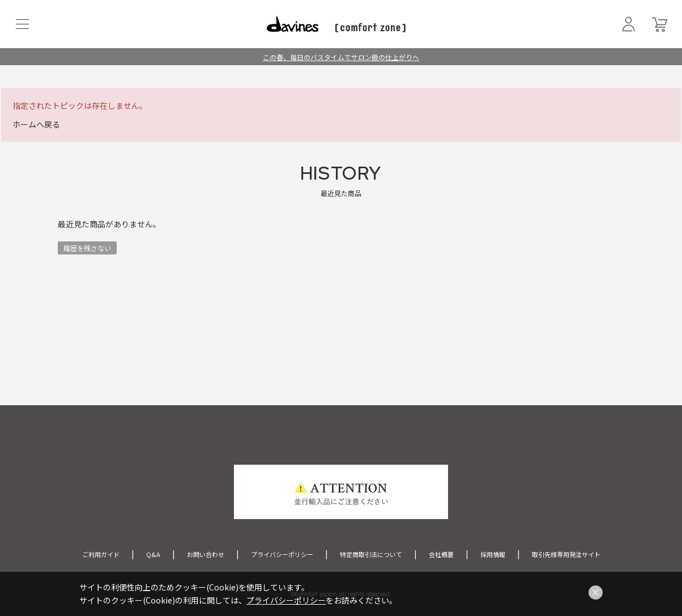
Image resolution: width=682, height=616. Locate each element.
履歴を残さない (87, 248)
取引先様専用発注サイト (566, 554)
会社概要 (441, 554)
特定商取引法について (371, 554)
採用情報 (493, 554)
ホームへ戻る (36, 124)
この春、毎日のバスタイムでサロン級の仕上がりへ (341, 57)
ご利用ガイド (101, 554)
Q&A (153, 554)
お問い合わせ (206, 554)
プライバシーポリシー (282, 554)
